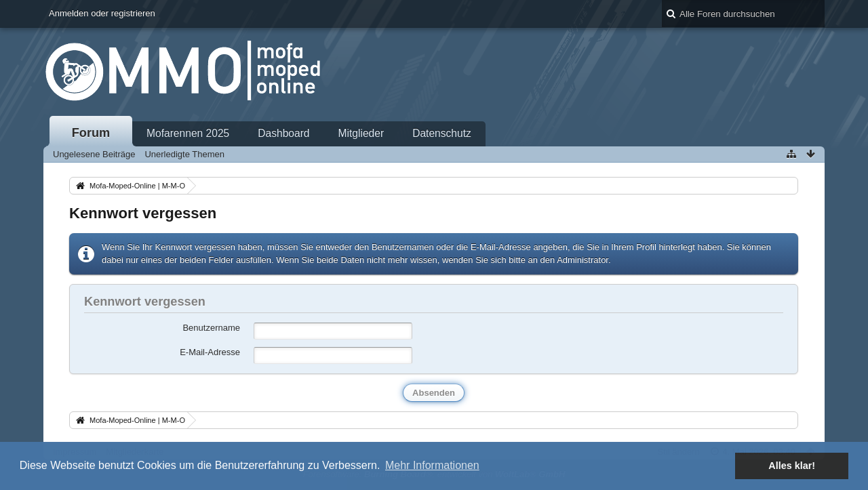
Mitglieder (361, 133)
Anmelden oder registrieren (102, 13)
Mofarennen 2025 (188, 133)
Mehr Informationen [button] (432, 465)
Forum (91, 133)
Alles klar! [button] (792, 466)
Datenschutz (442, 133)
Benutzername (211, 328)
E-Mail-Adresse (210, 352)
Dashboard (283, 133)
